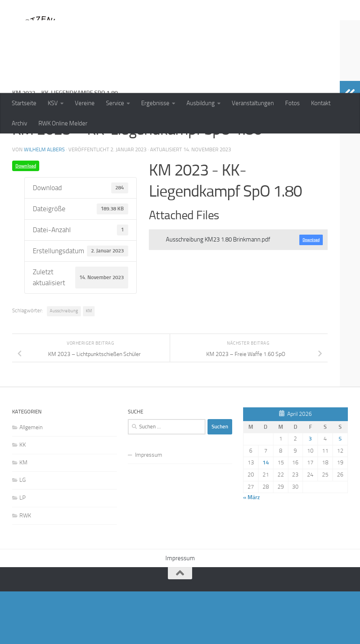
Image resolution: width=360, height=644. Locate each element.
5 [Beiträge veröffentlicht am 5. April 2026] (340, 491)
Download (26, 218)
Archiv (19, 123)
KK (23, 497)
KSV (53, 103)
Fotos (292, 103)
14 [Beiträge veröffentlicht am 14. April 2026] (266, 515)
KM (89, 363)
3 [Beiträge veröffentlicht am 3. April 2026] (310, 491)
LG (23, 533)
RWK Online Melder (63, 123)
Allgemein (31, 480)
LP (22, 550)
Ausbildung (201, 103)
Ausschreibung (64, 363)
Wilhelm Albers (44, 202)
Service (115, 103)
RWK (25, 568)
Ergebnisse (155, 103)
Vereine (85, 103)
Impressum (149, 507)
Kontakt (321, 103)
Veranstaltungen (253, 103)
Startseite (24, 103)
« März (251, 550)
